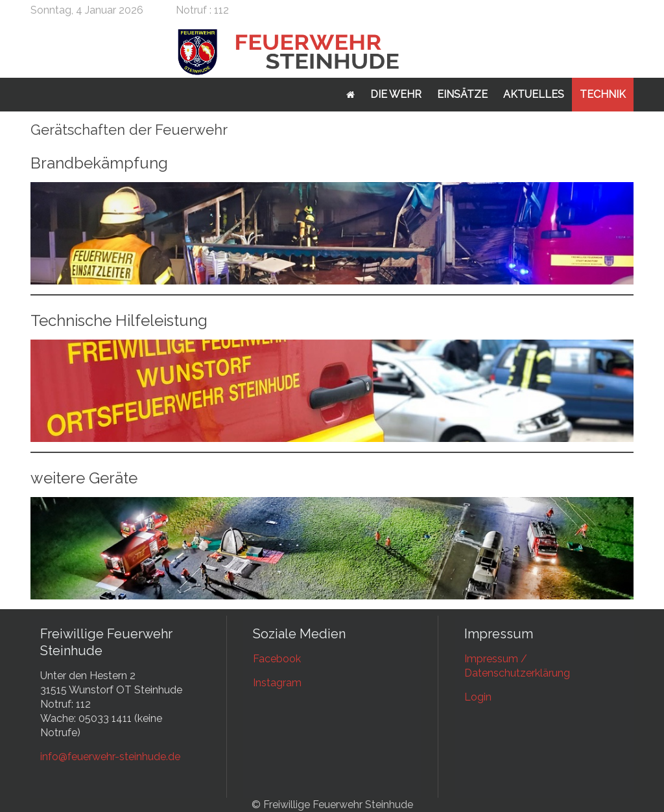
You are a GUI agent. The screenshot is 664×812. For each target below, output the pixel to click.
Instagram (277, 683)
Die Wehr (396, 94)
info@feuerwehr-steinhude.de (110, 757)
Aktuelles (534, 94)
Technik (603, 94)
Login (478, 697)
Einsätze (462, 94)
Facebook (277, 659)
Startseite (350, 95)
